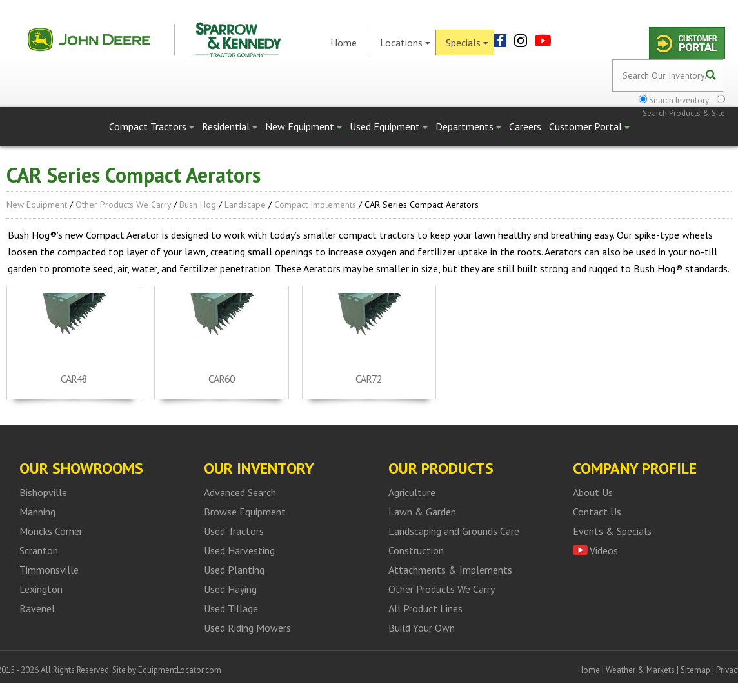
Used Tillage (231, 608)
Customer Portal (589, 126)
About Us (593, 492)
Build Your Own (422, 628)
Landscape (245, 205)
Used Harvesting (239, 550)
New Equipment (304, 126)
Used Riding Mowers (247, 628)
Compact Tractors (152, 126)
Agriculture (412, 492)
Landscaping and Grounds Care (454, 531)
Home (344, 43)
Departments (468, 126)
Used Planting (234, 570)
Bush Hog (198, 205)
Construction (416, 550)
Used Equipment (389, 126)
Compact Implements (315, 205)
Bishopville (43, 492)
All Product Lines (425, 608)
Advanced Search (240, 492)
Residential (230, 126)
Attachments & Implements (450, 570)
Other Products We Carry (123, 205)
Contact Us (597, 512)
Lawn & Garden (422, 512)
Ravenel (37, 608)
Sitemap (695, 670)
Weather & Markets (640, 670)
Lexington (41, 589)
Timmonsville (49, 570)
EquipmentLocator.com (180, 670)
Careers (525, 126)
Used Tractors (234, 531)
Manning (37, 512)
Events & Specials (612, 531)
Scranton (39, 550)
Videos (604, 550)
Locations (405, 43)
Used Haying (230, 589)
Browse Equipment (245, 512)
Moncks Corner (51, 531)
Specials (467, 43)
